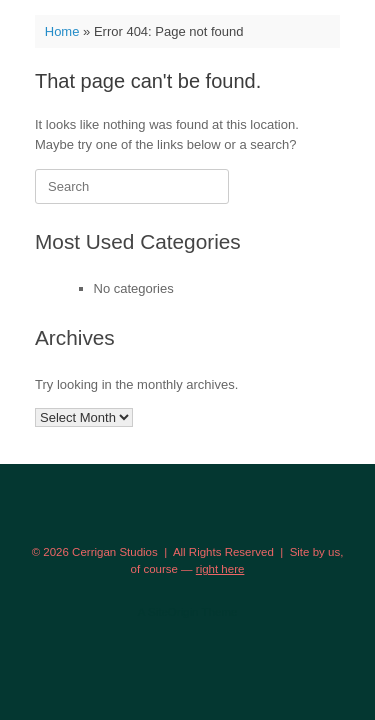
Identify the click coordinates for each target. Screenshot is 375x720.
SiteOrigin (173, 612)
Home (62, 31)
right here (220, 569)
